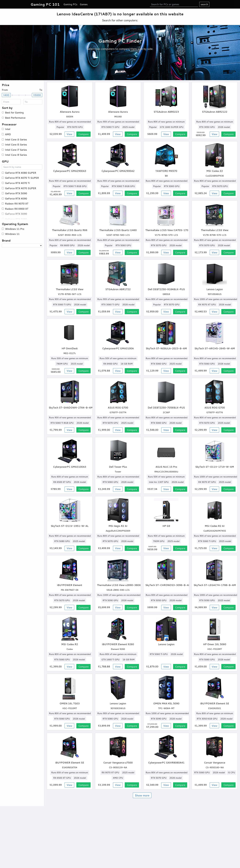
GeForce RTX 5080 (16, 219)
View (69, 134)
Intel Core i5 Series (16, 144)
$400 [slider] (6, 95)
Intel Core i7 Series (16, 150)
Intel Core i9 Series (16, 155)
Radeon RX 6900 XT (17, 209)
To (41, 90)
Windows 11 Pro (15, 229)
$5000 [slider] (37, 95)
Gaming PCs (70, 4)
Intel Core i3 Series (16, 139)
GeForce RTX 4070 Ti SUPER (22, 178)
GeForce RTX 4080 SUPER (21, 173)
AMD (8, 134)
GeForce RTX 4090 (16, 198)
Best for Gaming (14, 112)
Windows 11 (12, 234)
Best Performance (15, 118)
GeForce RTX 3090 (16, 214)
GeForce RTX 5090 (16, 193)
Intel (8, 129)
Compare (83, 134)
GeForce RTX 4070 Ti (17, 183)
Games (84, 4)
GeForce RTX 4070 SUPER (21, 188)
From (5, 90)
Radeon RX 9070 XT (17, 203)
